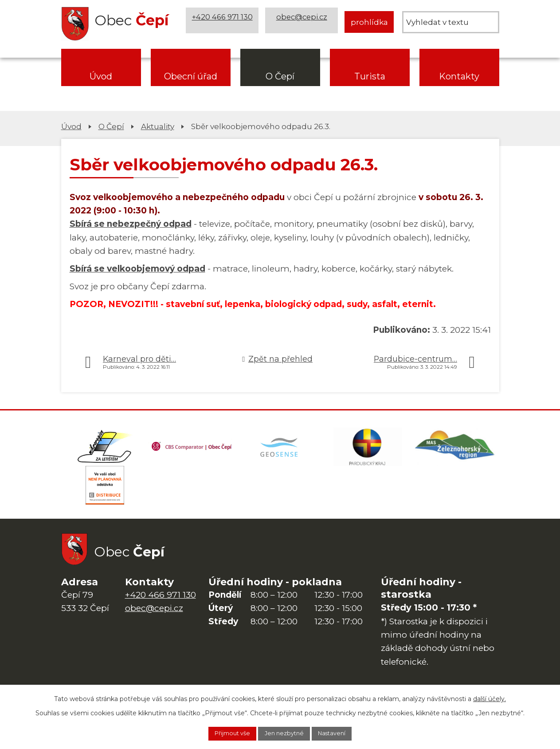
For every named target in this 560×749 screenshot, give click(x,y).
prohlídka (369, 22)
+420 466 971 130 (224, 22)
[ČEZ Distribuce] (105, 494)
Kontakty (459, 76)
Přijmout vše (223, 733)
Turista (370, 76)
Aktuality (158, 126)
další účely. (490, 697)
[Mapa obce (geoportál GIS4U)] (280, 449)
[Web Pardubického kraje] (368, 449)
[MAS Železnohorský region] (455, 449)
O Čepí (280, 76)
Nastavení (342, 733)
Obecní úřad (191, 76)
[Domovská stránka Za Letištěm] (105, 449)
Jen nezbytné (285, 733)
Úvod (101, 76)
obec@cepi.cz (303, 22)
